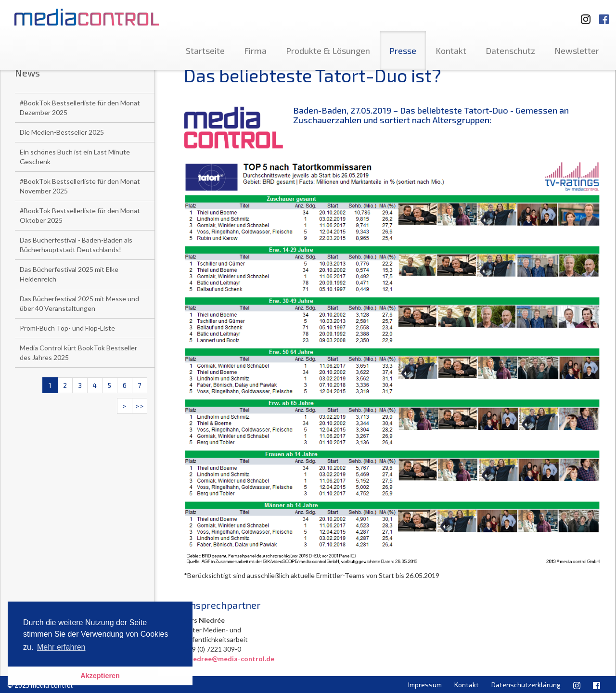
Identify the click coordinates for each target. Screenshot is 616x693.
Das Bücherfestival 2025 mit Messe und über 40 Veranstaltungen (79, 303)
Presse (403, 51)
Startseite (205, 51)
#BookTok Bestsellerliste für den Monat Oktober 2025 (80, 215)
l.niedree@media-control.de (229, 659)
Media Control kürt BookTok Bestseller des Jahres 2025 (78, 353)
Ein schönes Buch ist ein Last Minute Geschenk (75, 157)
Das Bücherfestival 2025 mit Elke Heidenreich (69, 274)
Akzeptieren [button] (100, 676)
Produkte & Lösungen (328, 51)
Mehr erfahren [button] (61, 647)
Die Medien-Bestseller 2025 (62, 132)
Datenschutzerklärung (526, 685)
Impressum (425, 685)
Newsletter (577, 51)
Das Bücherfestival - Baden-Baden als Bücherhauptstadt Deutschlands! (76, 245)
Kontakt (451, 51)
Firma (255, 51)
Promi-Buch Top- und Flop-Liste (67, 328)
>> (140, 406)
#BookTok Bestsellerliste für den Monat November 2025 (80, 186)
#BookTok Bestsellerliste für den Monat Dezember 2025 (80, 108)
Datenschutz (510, 51)
